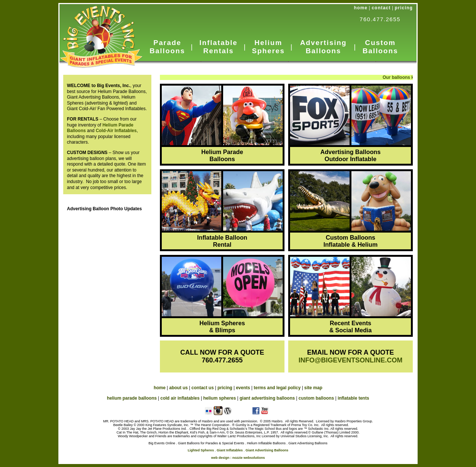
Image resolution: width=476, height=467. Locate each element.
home (361, 8)
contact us (203, 388)
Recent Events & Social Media (350, 327)
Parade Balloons (167, 47)
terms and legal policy (277, 388)
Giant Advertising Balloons (267, 450)
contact (381, 8)
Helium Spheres (268, 47)
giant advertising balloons (267, 398)
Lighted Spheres (201, 450)
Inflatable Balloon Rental (222, 241)
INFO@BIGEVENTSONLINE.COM (351, 360)
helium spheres (219, 398)
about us (178, 388)
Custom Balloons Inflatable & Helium (351, 241)
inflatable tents (353, 398)
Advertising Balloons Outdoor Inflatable (351, 155)
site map (313, 388)
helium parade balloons (132, 398)
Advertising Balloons (323, 47)
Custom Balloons (380, 47)
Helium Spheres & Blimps (222, 327)
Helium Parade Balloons (222, 155)
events (243, 388)
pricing (404, 8)
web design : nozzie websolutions (238, 458)
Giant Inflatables (230, 450)
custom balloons (316, 398)
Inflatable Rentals (218, 47)
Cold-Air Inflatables (116, 131)
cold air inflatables (180, 398)
